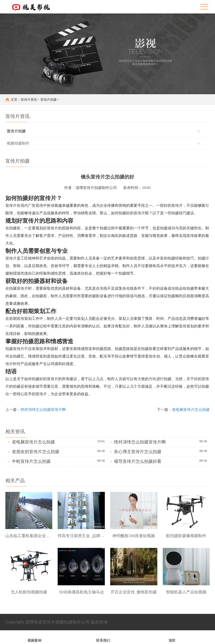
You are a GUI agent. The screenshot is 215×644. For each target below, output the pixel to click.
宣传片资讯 (29, 100)
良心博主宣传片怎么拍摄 (138, 452)
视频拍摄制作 (18, 143)
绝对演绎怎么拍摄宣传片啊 (43, 410)
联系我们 (103, 637)
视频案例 (34, 637)
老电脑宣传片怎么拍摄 (191, 410)
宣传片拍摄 (48, 100)
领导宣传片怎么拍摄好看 (138, 461)
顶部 (172, 637)
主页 (14, 100)
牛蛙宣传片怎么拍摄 (31, 461)
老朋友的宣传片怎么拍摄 (36, 452)
